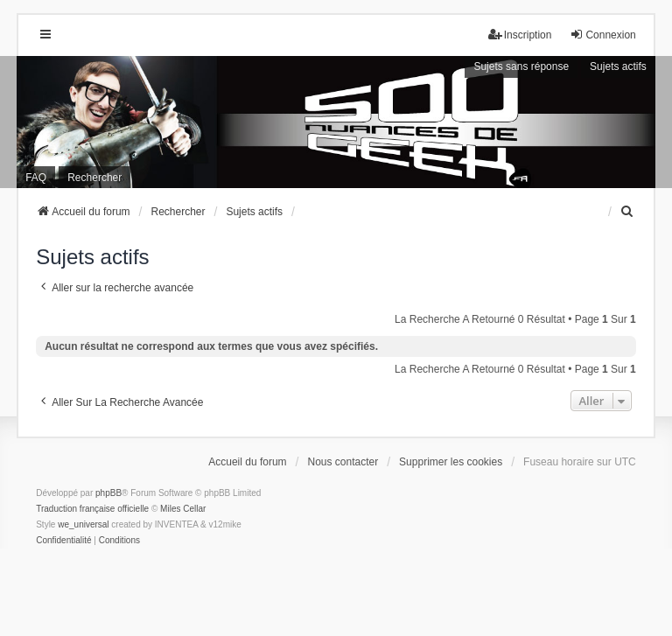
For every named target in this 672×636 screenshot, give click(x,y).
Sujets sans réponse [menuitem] (521, 66)
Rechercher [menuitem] (94, 178)
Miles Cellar (183, 509)
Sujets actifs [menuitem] (618, 66)
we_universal (83, 524)
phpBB (108, 493)
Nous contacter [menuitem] (343, 462)
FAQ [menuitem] (36, 178)
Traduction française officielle (92, 509)
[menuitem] (628, 212)
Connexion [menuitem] (602, 35)
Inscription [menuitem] (520, 35)
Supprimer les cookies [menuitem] (451, 462)
